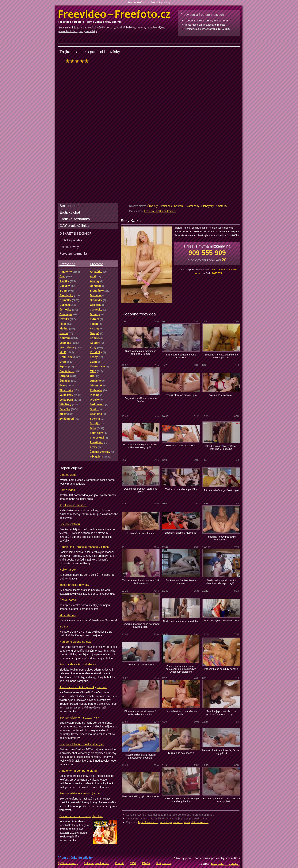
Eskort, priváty (69, 247)
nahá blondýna (155, 28)
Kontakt (120, 863)
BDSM (64, 626)
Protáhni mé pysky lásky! (141, 665)
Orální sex (166, 206)
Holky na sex (68, 570)
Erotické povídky (160, 2)
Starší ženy (193, 206)
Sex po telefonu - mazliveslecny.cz (82, 744)
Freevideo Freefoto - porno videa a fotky (114, 14)
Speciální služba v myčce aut (181, 533)
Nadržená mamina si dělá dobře (181, 621)
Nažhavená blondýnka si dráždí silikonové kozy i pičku (141, 446)
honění (121, 28)
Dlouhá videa (68, 475)
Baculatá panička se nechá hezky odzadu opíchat (221, 800)
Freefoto (97, 264)
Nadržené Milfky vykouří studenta (141, 796)
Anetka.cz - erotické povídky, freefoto (83, 687)
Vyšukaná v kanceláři (221, 395)
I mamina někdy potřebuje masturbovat (221, 538)
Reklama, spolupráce (96, 863)
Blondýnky (208, 206)
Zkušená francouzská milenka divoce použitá (221, 356)
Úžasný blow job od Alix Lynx (181, 395)
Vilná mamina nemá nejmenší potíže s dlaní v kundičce (141, 713)
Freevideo (67, 264)
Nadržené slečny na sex (75, 642)
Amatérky (221, 206)
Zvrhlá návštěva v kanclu (141, 533)
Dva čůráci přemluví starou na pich (141, 490)
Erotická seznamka (75, 219)
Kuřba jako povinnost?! (181, 753)
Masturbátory (68, 615)
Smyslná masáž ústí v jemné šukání (141, 400)
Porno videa (67, 490)
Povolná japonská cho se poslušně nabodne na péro (221, 713)
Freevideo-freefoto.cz (226, 864)
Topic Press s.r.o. (148, 822)
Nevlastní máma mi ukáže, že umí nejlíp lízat (221, 752)
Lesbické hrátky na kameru (160, 211)
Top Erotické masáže (73, 505)
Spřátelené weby (68, 863)
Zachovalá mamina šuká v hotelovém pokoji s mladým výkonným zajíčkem (181, 669)
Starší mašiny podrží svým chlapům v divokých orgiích (221, 582)
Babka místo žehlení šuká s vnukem (181, 582)
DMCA (146, 863)
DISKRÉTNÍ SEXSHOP (75, 234)
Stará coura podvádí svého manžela (181, 356)
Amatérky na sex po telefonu (78, 771)
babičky (131, 28)
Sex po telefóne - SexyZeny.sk (79, 717)
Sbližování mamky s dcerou (181, 445)
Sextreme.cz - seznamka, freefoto (81, 816)
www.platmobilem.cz (196, 822)
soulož (92, 28)
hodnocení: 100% (78, 61)
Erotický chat (70, 212)
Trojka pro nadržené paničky (181, 489)
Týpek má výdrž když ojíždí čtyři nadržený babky (181, 800)
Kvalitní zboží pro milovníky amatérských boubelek (141, 756)
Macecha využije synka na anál (221, 621)
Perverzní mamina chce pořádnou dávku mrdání (141, 625)
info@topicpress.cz (171, 822)
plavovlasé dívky (68, 31)
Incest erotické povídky (74, 585)
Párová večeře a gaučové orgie (221, 490)
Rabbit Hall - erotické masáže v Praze (84, 547)
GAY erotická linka (74, 226)
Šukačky (152, 206)
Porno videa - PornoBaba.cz (78, 664)
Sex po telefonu (137, 2)
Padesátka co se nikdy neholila (221, 669)
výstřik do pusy (106, 28)
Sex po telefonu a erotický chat (80, 793)
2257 (133, 863)
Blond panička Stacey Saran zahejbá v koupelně (221, 447)
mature (141, 28)
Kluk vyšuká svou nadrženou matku (181, 713)
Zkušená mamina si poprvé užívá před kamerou (141, 582)
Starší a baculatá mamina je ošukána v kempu (141, 352)
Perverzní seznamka (73, 253)
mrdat (83, 28)
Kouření (179, 206)
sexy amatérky (88, 31)
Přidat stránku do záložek (75, 858)
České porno (68, 600)
